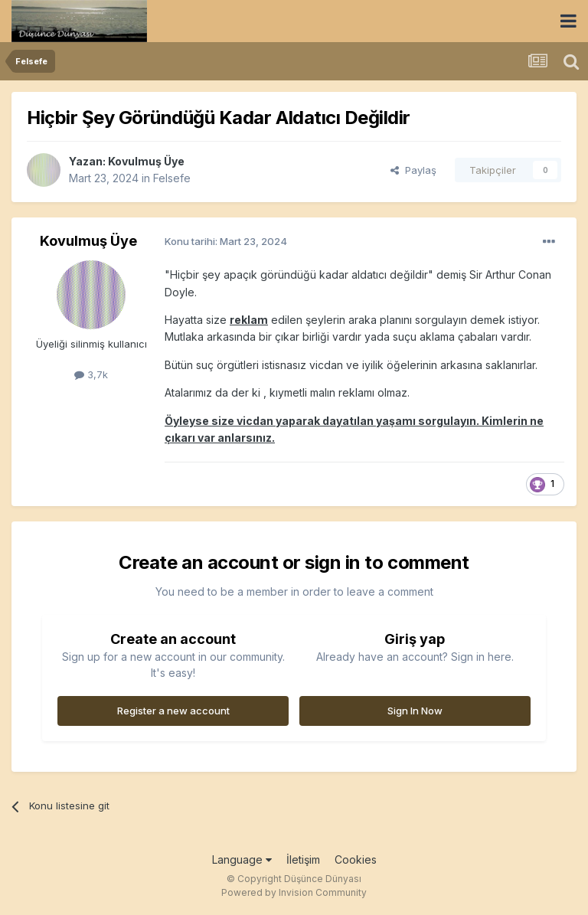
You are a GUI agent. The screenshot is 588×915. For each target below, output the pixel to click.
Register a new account (173, 711)
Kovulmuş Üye (146, 161)
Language (242, 859)
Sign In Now (415, 711)
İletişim (303, 859)
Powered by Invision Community (294, 892)
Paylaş (413, 170)
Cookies (356, 859)
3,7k (91, 374)
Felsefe (172, 178)
